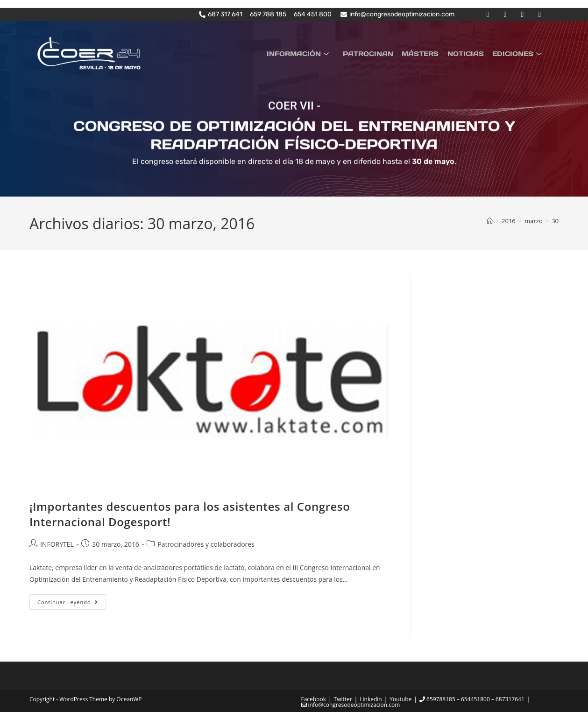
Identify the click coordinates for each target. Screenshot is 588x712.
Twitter (343, 699)
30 (555, 220)
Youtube (400, 699)
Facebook (314, 699)
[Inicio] (490, 220)
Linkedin (371, 699)
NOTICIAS (468, 53)
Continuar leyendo (72, 600)
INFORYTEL (57, 544)
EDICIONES (519, 53)
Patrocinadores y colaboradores (206, 544)
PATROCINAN (375, 53)
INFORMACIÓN (308, 53)
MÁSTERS (425, 53)
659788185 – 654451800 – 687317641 (472, 699)
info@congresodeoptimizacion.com (351, 705)
